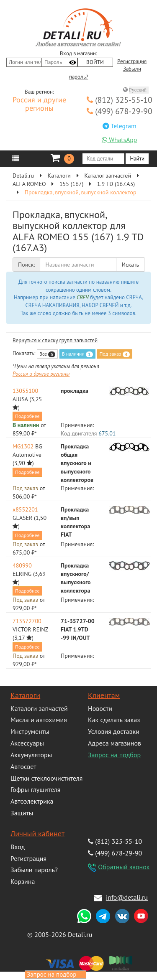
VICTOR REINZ (30, 629)
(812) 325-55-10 (120, 100)
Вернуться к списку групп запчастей (55, 340)
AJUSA (20, 399)
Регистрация (132, 61)
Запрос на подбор (114, 755)
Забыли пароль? (34, 870)
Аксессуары (27, 743)
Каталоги (25, 695)
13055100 (25, 391)
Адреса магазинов (115, 743)
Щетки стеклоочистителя (46, 778)
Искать (130, 265)
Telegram (120, 126)
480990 (22, 565)
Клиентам (104, 695)
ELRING (22, 574)
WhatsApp (119, 140)
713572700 (27, 621)
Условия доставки (114, 731)
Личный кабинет (37, 834)
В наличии (77, 354)
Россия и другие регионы (39, 104)
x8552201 (25, 509)
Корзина (23, 881)
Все (47, 354)
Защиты (22, 813)
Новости (100, 708)
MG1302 (23, 446)
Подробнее (27, 416)
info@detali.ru (127, 897)
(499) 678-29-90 (120, 111)
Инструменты (30, 731)
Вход (18, 847)
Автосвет (23, 766)
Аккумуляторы (31, 755)
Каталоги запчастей (39, 708)
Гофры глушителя (35, 789)
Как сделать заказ (114, 720)
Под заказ (114, 354)
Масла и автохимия (39, 720)
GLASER (22, 518)
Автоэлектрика (32, 801)
